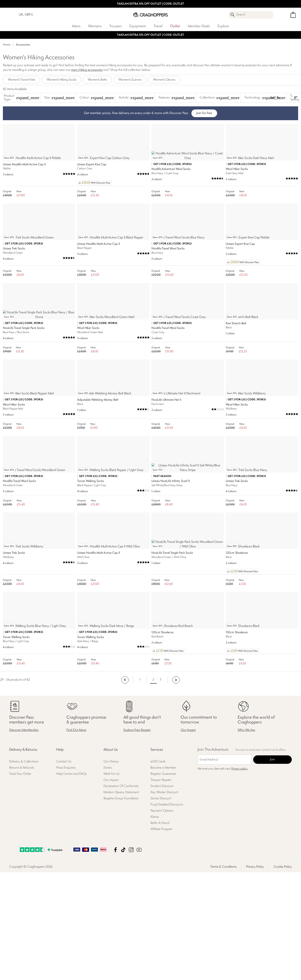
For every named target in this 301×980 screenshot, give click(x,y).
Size (60, 98)
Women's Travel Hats (21, 80)
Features (177, 98)
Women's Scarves (130, 80)
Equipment (138, 26)
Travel (158, 26)
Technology (265, 98)
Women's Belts (97, 80)
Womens (95, 26)
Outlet (175, 26)
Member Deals (199, 26)
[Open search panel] (251, 15)
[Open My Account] (282, 15)
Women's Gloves (164, 80)
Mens (76, 26)
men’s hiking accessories (87, 70)
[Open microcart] (293, 15)
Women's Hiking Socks (61, 80)
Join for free (204, 113)
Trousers (115, 26)
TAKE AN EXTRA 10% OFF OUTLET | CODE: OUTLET (150, 4)
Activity (136, 98)
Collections (220, 98)
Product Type (22, 98)
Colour (97, 98)
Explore (223, 26)
